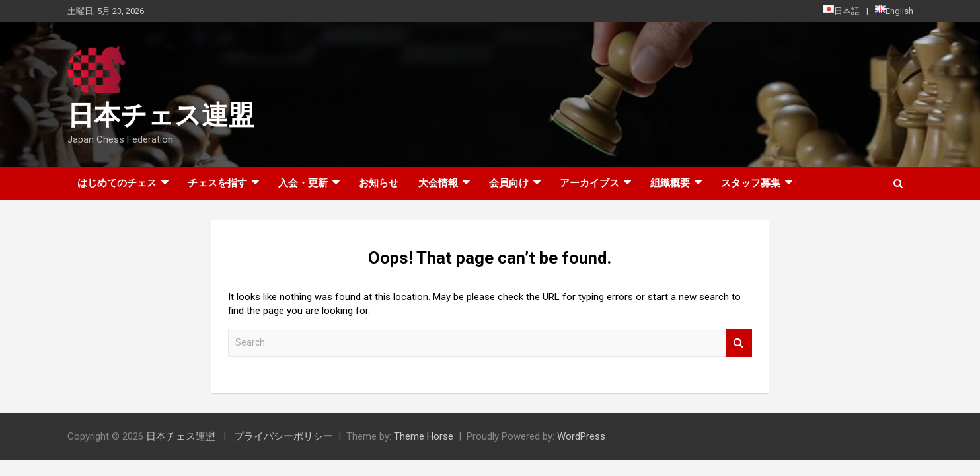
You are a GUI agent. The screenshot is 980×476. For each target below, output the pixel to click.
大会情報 (438, 183)
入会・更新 (303, 183)
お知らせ (379, 183)
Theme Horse (424, 436)
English (894, 11)
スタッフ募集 (751, 183)
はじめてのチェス (117, 183)
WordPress (581, 436)
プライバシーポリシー (283, 436)
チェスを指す (217, 183)
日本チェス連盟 (161, 115)
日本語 (842, 11)
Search (739, 343)
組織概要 (670, 183)
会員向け (509, 183)
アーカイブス (589, 183)
